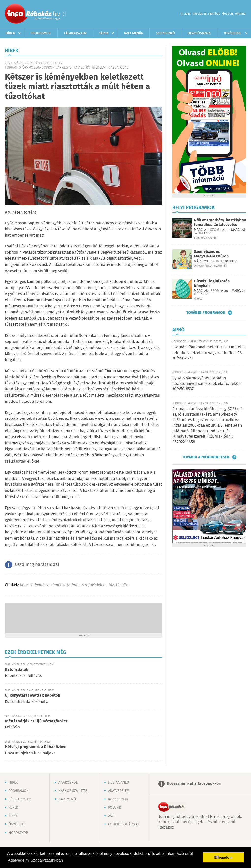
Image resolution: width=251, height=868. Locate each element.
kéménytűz (60, 585)
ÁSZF (112, 816)
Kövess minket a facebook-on (194, 784)
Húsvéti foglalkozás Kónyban (212, 284)
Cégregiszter (75, 33)
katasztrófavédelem (89, 585)
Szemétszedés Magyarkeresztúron (211, 254)
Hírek (10, 33)
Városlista (64, 14)
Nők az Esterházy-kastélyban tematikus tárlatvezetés (220, 223)
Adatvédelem (119, 791)
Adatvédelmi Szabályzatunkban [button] (35, 860)
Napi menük (134, 33)
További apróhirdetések (206, 457)
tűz (111, 585)
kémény (42, 585)
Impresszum (118, 799)
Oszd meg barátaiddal (37, 565)
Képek (104, 33)
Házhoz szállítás (73, 791)
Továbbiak (232, 33)
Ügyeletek (17, 824)
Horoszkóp (18, 833)
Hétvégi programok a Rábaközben (36, 747)
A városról (68, 783)
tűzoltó (122, 585)
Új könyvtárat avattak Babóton (32, 696)
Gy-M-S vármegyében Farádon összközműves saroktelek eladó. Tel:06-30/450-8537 (207, 384)
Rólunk (114, 808)
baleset (26, 585)
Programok (41, 33)
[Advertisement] (84, 618)
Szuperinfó (165, 33)
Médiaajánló (119, 783)
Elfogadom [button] (223, 857)
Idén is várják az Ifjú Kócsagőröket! (37, 721)
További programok (206, 313)
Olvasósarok (199, 33)
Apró (13, 816)
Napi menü (67, 799)
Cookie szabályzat (124, 824)
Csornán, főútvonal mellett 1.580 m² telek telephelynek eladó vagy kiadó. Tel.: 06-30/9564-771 (209, 353)
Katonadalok (16, 670)
